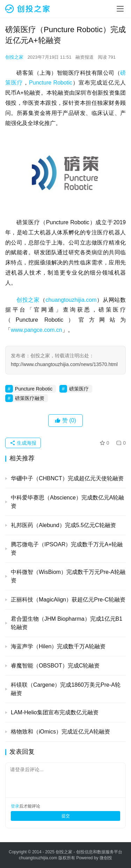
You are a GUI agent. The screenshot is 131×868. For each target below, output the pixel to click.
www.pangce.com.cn (37, 330)
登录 (15, 806)
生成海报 (23, 443)
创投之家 (14, 57)
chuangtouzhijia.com (71, 300)
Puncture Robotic (51, 83)
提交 (66, 816)
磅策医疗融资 (30, 398)
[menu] (120, 9)
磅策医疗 (79, 389)
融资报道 (85, 57)
